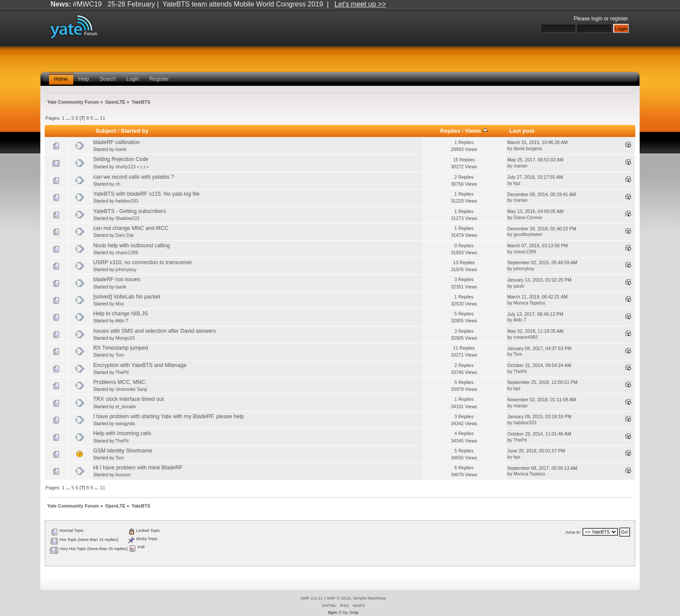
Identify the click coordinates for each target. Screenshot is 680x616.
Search (108, 79)
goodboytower (528, 234)
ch (118, 184)
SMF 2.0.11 (312, 598)
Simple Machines (369, 598)
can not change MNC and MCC (131, 228)
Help (84, 79)
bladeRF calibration (116, 142)
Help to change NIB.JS (121, 314)
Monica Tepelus (529, 303)
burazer (123, 475)
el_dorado (126, 406)
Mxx (119, 304)
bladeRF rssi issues (117, 279)
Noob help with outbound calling (132, 246)
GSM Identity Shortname (123, 451)
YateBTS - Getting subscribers (129, 211)
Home (61, 79)
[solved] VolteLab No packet (127, 297)
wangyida (125, 423)
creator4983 (526, 337)
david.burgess (528, 148)
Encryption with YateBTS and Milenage (140, 365)
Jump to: (573, 532)
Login (132, 79)
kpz (517, 183)
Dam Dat (124, 235)
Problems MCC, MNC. (120, 382)
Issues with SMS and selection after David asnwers (155, 331)
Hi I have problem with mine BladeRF (138, 468)
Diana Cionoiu (528, 217)
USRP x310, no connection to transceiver (143, 262)
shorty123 (126, 167)
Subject (106, 131)
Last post (522, 131)
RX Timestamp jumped (121, 348)
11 (102, 118)
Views (476, 131)
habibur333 (127, 201)
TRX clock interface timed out (129, 399)
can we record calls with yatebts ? (134, 177)
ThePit (122, 372)
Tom (120, 355)
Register (159, 79)
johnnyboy (126, 269)
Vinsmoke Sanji (131, 389)
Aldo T (122, 321)
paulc (519, 286)
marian (520, 166)
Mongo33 (125, 338)
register (619, 19)
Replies (450, 131)
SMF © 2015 (339, 598)
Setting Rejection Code (121, 159)
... (69, 118)
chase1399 (127, 252)
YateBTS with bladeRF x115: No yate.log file (146, 194)
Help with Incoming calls (122, 433)
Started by (135, 131)
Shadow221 (127, 218)
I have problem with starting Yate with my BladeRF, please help (168, 416)
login (597, 19)
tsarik (121, 149)
